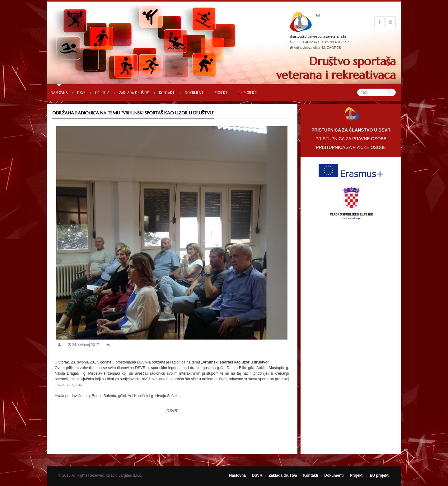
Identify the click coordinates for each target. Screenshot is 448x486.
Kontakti (167, 93)
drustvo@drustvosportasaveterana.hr (318, 36)
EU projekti (247, 93)
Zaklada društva (134, 93)
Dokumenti (195, 93)
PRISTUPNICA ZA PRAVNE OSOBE (351, 139)
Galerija (102, 93)
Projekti (221, 93)
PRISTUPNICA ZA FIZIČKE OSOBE (351, 147)
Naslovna (59, 93)
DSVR (81, 93)
